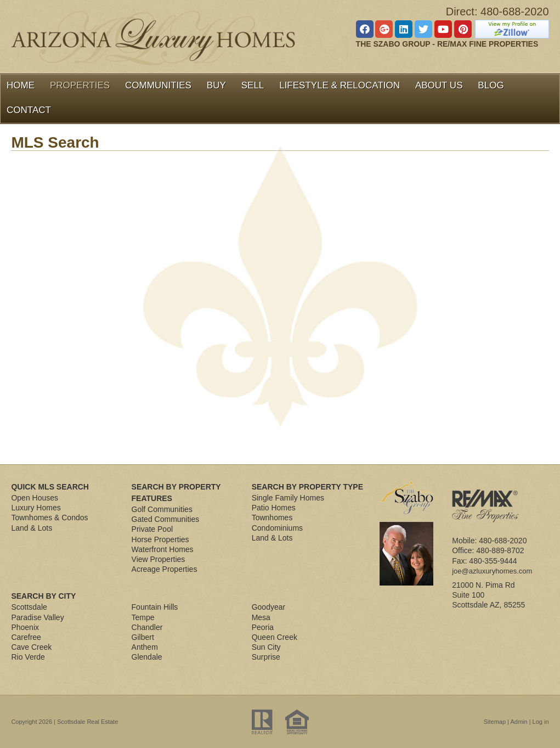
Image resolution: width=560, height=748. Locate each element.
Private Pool (152, 529)
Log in (541, 722)
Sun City (266, 647)
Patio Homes (274, 508)
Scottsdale (29, 607)
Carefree (26, 637)
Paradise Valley (37, 617)
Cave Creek (31, 647)
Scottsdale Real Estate (87, 722)
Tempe (143, 617)
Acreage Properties (165, 569)
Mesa (261, 617)
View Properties (159, 559)
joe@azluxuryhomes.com (492, 571)
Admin (519, 722)
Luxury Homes (36, 508)
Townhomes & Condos (49, 518)
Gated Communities (166, 519)
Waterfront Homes (163, 549)
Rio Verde (28, 657)
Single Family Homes (288, 498)
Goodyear (268, 607)
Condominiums (277, 528)
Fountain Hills (155, 607)
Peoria (263, 627)
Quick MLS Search (50, 487)
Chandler (147, 627)
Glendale (147, 657)
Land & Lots (32, 528)
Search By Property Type (307, 487)
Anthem (145, 647)
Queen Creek (275, 637)
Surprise (266, 657)
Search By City (43, 596)
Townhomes (272, 518)
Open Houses (35, 498)
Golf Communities (162, 509)
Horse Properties (160, 539)
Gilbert (143, 637)
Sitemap (495, 722)
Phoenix (25, 627)
